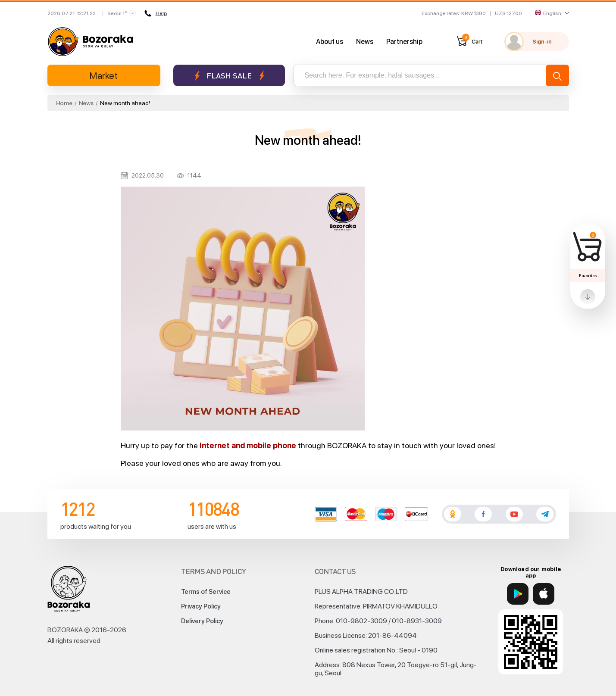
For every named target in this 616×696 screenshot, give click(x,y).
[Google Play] (518, 594)
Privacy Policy (201, 606)
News (365, 42)
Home (64, 103)
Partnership (404, 42)
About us (330, 42)
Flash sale (229, 76)
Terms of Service (206, 592)
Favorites (588, 275)
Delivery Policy (202, 621)
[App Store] (544, 594)
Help (156, 13)
